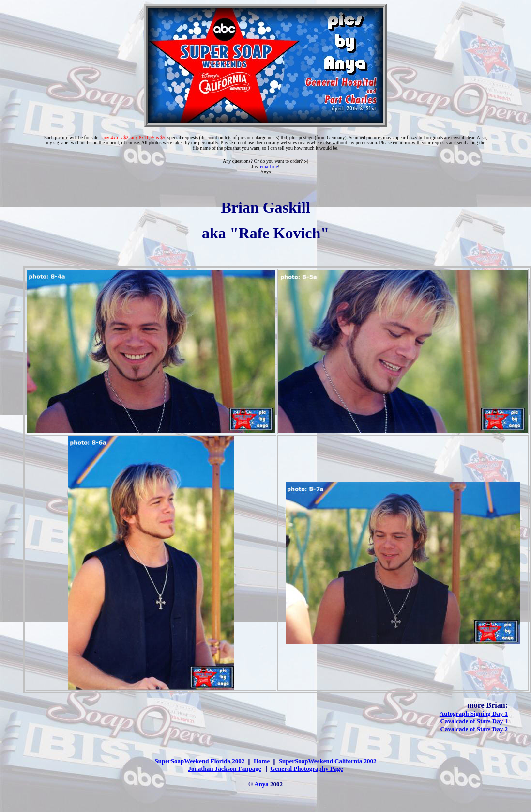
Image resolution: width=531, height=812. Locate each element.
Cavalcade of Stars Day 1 (474, 721)
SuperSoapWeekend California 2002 (328, 761)
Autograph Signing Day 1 (474, 713)
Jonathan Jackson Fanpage (225, 769)
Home (262, 761)
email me (269, 166)
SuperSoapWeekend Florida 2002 (200, 761)
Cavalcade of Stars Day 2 (474, 729)
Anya (261, 784)
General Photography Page (306, 769)
